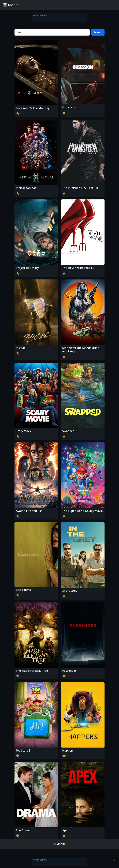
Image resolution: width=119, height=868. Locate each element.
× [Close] (114, 859)
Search (98, 32)
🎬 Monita (11, 5)
